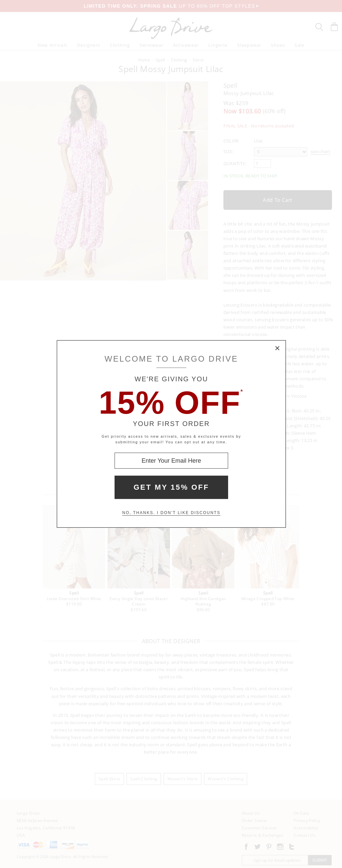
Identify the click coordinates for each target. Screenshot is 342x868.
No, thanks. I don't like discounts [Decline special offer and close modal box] (171, 513)
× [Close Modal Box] (278, 349)
